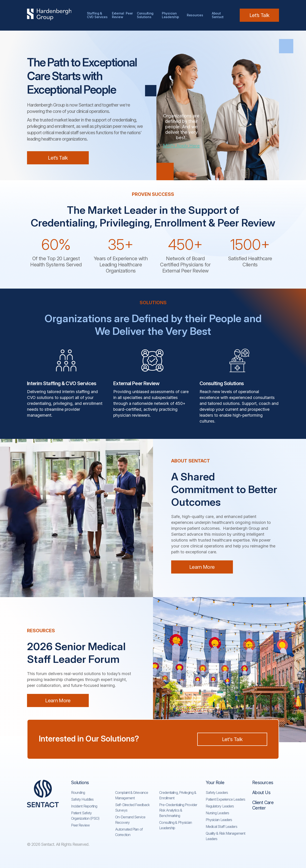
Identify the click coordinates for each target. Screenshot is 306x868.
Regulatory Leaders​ (220, 806)
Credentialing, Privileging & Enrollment (178, 795)
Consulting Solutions (146, 15)
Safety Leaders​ (217, 793)
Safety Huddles (82, 799)
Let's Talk (232, 739)
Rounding (78, 793)
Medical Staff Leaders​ (221, 827)
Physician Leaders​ (219, 820)
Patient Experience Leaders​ (226, 799)
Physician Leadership (170, 15)
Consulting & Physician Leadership (175, 825)
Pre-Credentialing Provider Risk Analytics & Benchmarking (178, 810)
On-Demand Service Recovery (130, 820)
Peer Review (80, 825)
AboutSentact (218, 15)
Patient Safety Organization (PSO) (85, 816)
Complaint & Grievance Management (132, 795)
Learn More (202, 567)
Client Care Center (263, 805)
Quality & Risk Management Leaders (226, 836)
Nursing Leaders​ (217, 813)
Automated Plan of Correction (129, 832)
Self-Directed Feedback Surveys (132, 807)
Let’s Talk (259, 15)
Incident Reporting (84, 806)
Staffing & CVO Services (97, 15)
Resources (195, 15)
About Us (261, 793)
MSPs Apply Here (181, 146)
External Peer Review (122, 15)
